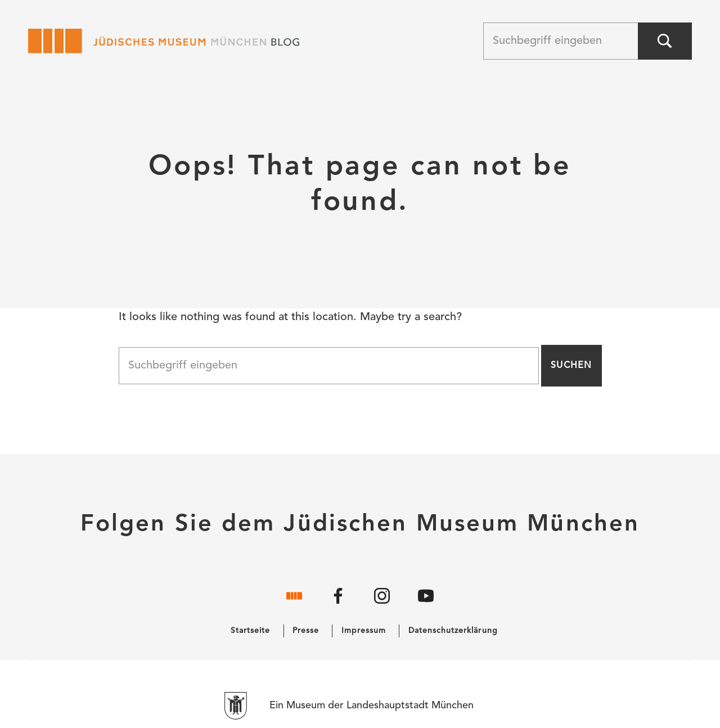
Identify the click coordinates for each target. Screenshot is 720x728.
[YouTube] (426, 604)
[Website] (294, 604)
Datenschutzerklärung (453, 631)
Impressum (364, 631)
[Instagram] (382, 604)
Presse (306, 631)
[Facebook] (338, 604)
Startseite (251, 631)
